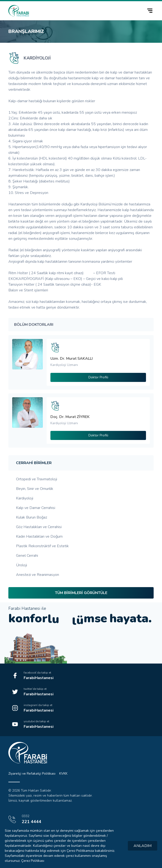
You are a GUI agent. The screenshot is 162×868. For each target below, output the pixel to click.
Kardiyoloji (25, 498)
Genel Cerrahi (27, 556)
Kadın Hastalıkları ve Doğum (39, 536)
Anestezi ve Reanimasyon (38, 575)
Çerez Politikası (33, 861)
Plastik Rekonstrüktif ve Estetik (42, 546)
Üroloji (22, 565)
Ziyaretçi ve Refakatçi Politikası (32, 774)
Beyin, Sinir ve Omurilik (35, 489)
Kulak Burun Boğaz (32, 517)
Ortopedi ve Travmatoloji (37, 479)
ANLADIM (143, 846)
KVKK (63, 774)
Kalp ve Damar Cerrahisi (36, 508)
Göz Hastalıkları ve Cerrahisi (39, 527)
